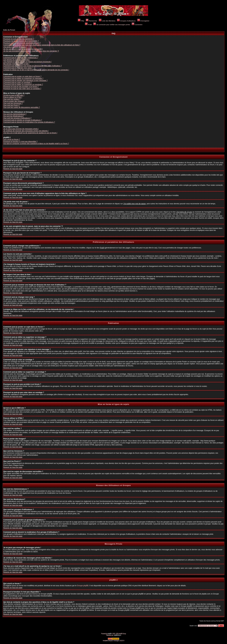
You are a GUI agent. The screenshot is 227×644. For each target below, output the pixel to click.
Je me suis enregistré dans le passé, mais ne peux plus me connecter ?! (31, 51)
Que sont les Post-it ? (12, 105)
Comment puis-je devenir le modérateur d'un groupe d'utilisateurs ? (29, 122)
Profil (88, 25)
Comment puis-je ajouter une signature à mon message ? (25, 81)
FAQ (81, 21)
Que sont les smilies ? (12, 99)
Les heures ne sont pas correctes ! (17, 60)
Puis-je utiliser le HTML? (13, 97)
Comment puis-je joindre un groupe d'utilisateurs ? (23, 120)
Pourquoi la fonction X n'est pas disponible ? (20, 142)
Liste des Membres (107, 21)
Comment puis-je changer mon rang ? (18, 68)
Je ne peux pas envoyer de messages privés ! (21, 129)
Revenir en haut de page (13, 169)
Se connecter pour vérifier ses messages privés (112, 25)
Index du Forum (9, 30)
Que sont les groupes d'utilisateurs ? (17, 118)
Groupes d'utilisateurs (126, 21)
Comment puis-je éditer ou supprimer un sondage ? (23, 85)
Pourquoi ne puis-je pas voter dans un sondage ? (22, 89)
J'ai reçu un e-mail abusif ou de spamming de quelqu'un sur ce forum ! (30, 133)
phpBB (109, 634)
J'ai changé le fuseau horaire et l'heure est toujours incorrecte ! (27, 62)
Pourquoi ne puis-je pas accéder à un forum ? (21, 87)
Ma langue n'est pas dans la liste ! (16, 64)
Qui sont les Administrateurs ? (15, 114)
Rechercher (91, 21)
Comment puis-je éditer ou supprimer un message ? (23, 78)
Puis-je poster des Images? (14, 101)
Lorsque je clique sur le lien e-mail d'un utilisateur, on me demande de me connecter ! (36, 70)
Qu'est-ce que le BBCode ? (14, 95)
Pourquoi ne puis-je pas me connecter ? (19, 39)
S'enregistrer (143, 21)
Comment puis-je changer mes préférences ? (21, 58)
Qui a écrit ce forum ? (12, 139)
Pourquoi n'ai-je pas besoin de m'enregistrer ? (21, 41)
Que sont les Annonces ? (13, 103)
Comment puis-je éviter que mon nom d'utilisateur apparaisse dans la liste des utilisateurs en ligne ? (42, 45)
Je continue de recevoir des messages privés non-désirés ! (26, 131)
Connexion (137, 25)
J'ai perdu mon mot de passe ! (15, 47)
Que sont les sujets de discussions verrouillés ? (22, 107)
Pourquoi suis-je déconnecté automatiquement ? (22, 43)
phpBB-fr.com (117, 635)
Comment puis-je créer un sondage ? (18, 83)
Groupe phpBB (83, 586)
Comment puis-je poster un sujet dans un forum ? (22, 76)
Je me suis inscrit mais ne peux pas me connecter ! (23, 49)
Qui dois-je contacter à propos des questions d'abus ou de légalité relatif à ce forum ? (36, 144)
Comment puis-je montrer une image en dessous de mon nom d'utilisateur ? (33, 66)
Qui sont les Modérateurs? (14, 116)
